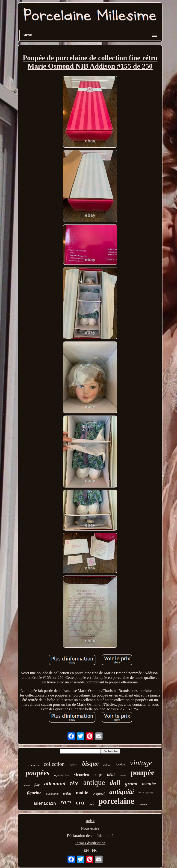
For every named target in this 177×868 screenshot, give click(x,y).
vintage (141, 763)
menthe (149, 784)
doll (115, 783)
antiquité (121, 792)
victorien (82, 775)
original (99, 793)
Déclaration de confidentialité (90, 836)
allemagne (52, 794)
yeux (91, 804)
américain (45, 804)
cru (80, 803)
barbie (121, 765)
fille (37, 785)
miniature (146, 793)
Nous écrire (90, 828)
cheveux (33, 765)
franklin (143, 805)
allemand (55, 784)
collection (54, 764)
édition (107, 765)
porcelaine (116, 801)
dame (123, 775)
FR (94, 850)
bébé (111, 774)
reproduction (62, 775)
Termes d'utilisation (90, 843)
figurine (34, 793)
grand (131, 784)
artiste (67, 794)
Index (90, 821)
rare (66, 802)
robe (73, 765)
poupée (143, 773)
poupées (37, 773)
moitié (82, 793)
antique (94, 782)
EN (86, 850)
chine (27, 785)
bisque (90, 763)
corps (98, 775)
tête (74, 783)
